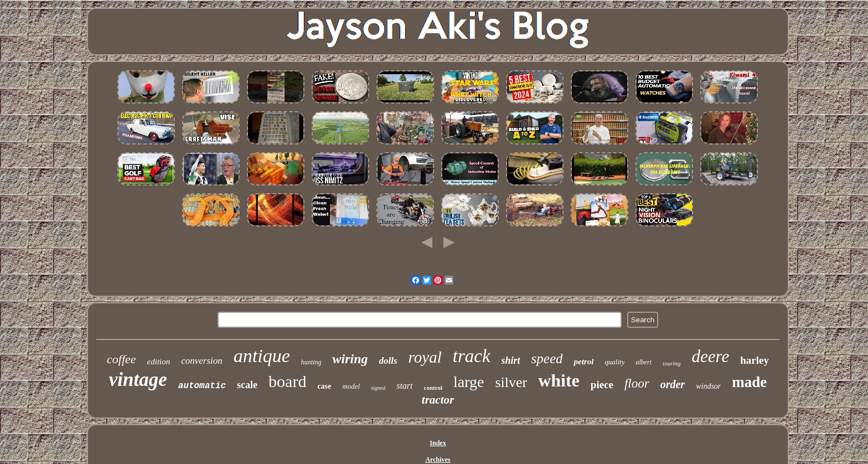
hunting (311, 362)
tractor (438, 400)
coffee (122, 359)
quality (614, 362)
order (673, 384)
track (472, 356)
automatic (202, 386)
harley (755, 360)
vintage (138, 380)
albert (644, 362)
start (404, 386)
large (469, 382)
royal (425, 357)
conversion (202, 361)
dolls (388, 361)
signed (378, 388)
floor (637, 383)
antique (262, 356)
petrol (583, 362)
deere (711, 356)
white (559, 380)
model (351, 386)
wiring (350, 359)
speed (547, 359)
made (749, 382)
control (433, 388)
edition (159, 362)
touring (671, 363)
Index (438, 443)
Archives (438, 460)
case (324, 386)
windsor (708, 386)
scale (247, 385)
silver (511, 382)
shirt (511, 360)
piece (602, 385)
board (287, 381)
